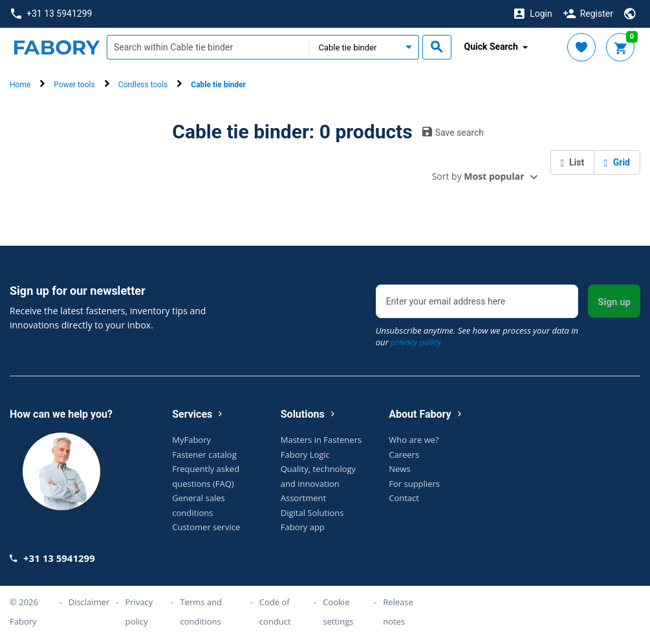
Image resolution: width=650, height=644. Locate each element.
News (399, 469)
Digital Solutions (312, 513)
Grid (617, 162)
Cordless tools (143, 85)
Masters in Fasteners (321, 440)
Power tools (74, 85)
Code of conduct (275, 612)
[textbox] (208, 47)
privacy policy (416, 342)
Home (20, 85)
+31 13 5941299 (51, 14)
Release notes (398, 612)
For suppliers (414, 484)
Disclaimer (89, 602)
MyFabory (191, 440)
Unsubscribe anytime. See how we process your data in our (477, 336)
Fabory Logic (305, 455)
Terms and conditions (201, 612)
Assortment (303, 498)
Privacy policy (139, 612)
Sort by (478, 176)
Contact (404, 498)
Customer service (206, 527)
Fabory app (303, 527)
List (573, 162)
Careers (404, 455)
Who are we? (414, 440)
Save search (453, 132)
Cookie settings (338, 612)
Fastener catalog (204, 455)
